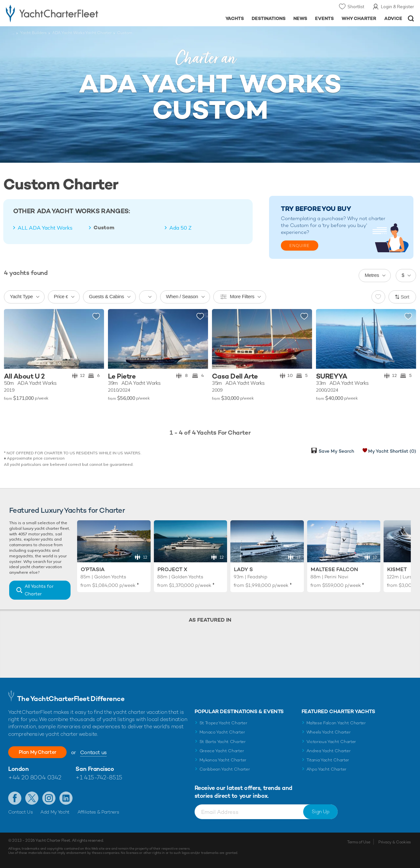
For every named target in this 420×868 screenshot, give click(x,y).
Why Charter (359, 18)
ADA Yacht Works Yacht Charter (82, 33)
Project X (172, 569)
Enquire (300, 246)
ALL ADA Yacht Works (45, 228)
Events (324, 18)
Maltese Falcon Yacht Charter (336, 723)
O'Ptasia (93, 569)
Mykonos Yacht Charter (223, 760)
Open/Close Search (411, 19)
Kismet (397, 569)
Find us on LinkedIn (66, 798)
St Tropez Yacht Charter (223, 723)
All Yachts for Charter (39, 590)
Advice (393, 18)
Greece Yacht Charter (222, 751)
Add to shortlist (96, 317)
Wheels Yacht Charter (329, 732)
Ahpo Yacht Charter (326, 769)
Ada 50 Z (180, 228)
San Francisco (95, 769)
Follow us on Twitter (32, 798)
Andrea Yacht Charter (329, 751)
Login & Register (398, 7)
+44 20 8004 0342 (35, 777)
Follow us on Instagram (49, 798)
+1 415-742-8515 (99, 777)
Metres (372, 275)
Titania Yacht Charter (328, 760)
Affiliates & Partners (98, 812)
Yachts (235, 18)
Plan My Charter (39, 752)
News (300, 18)
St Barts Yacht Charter (223, 742)
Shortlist (356, 7)
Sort (405, 297)
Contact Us (21, 812)
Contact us (97, 752)
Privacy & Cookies (395, 842)
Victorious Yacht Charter (331, 742)
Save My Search (336, 451)
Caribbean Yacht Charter (225, 769)
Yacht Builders (33, 33)
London (18, 769)
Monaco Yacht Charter (222, 732)
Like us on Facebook (15, 798)
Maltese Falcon (334, 569)
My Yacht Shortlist (392, 451)
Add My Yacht (55, 812)
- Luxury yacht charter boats (65, 13)
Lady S (243, 569)
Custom (104, 228)
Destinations (269, 18)
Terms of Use (359, 842)
